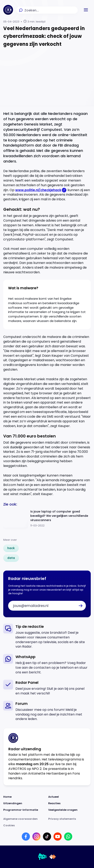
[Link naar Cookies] (47, 825)
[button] (86, 10)
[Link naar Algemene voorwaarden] (25, 819)
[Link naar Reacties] (69, 803)
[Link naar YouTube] (58, 837)
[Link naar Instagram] (36, 837)
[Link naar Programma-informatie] (25, 810)
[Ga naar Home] (8, 10)
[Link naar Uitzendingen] (25, 803)
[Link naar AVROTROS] (43, 857)
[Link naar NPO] (53, 857)
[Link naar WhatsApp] (68, 837)
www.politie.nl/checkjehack (38, 190)
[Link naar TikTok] (47, 837)
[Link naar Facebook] (26, 837)
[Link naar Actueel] (69, 797)
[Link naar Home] (25, 797)
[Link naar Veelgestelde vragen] (69, 810)
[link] (11, 548)
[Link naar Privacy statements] (69, 819)
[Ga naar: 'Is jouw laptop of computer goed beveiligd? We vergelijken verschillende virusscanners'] (47, 519)
